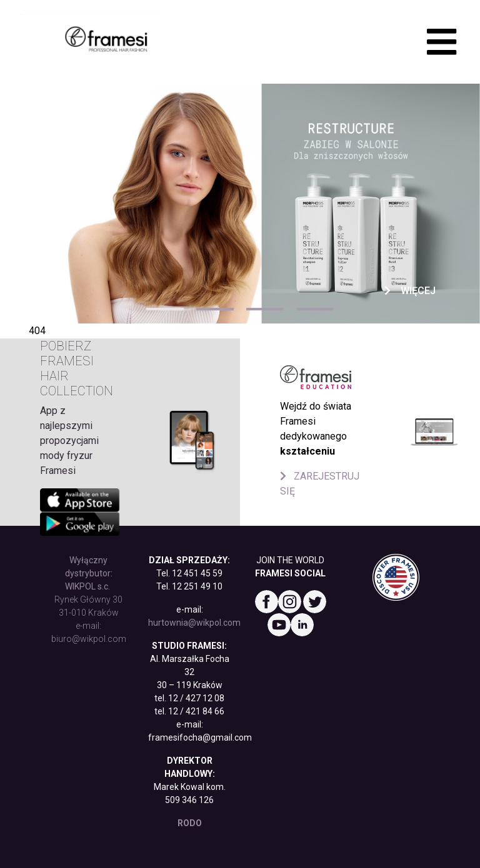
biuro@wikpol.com (89, 639)
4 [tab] (315, 309)
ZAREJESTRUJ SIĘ (320, 484)
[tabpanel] (240, 204)
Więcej (410, 291)
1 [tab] (165, 309)
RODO (190, 823)
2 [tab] (215, 309)
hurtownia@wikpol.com (194, 623)
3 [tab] (265, 309)
